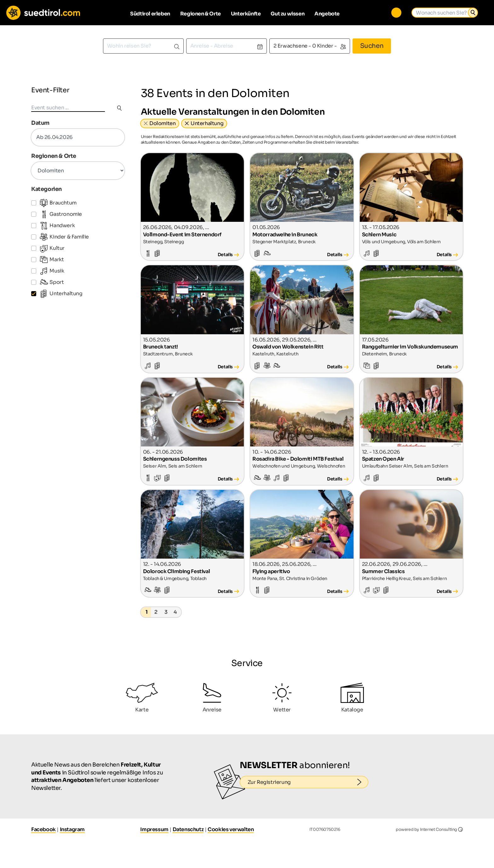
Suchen (372, 46)
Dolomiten (162, 123)
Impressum (154, 829)
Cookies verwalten (231, 829)
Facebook (43, 829)
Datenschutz (188, 829)
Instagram (72, 829)
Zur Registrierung (308, 782)
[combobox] (143, 46)
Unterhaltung (207, 123)
